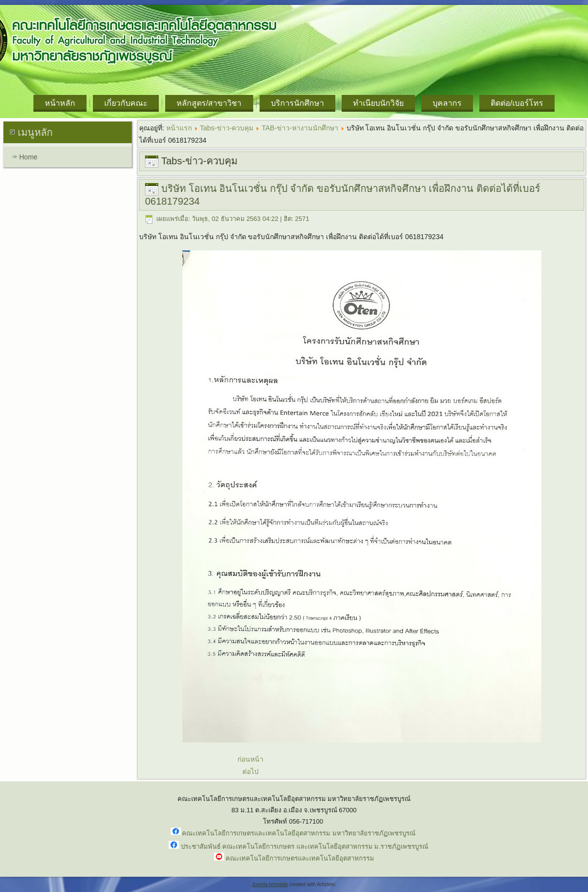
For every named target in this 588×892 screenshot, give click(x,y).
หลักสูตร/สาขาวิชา (209, 103)
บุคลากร (447, 103)
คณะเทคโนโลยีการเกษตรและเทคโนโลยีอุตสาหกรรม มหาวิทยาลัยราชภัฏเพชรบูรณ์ (299, 833)
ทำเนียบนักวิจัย (378, 103)
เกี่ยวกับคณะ (126, 103)
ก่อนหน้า (250, 759)
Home (28, 157)
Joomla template (270, 884)
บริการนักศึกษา (297, 103)
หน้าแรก (179, 128)
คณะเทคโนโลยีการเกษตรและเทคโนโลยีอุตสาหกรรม (300, 858)
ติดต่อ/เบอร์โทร (517, 103)
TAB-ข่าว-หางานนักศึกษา (300, 128)
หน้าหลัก (60, 103)
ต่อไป (250, 771)
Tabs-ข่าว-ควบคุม (227, 128)
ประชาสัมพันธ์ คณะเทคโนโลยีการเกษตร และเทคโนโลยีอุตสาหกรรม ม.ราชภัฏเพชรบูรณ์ (305, 846)
